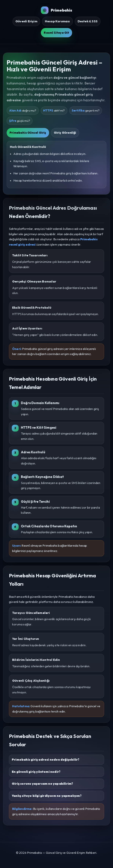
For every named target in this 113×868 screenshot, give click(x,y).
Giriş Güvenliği (65, 133)
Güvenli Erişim (26, 21)
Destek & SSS (88, 21)
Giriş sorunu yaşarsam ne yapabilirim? (42, 784)
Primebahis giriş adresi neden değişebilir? (46, 759)
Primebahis (57, 10)
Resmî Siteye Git (56, 33)
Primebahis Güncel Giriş (28, 133)
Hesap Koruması (57, 21)
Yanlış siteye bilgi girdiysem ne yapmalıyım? (47, 796)
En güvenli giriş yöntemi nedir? (36, 772)
